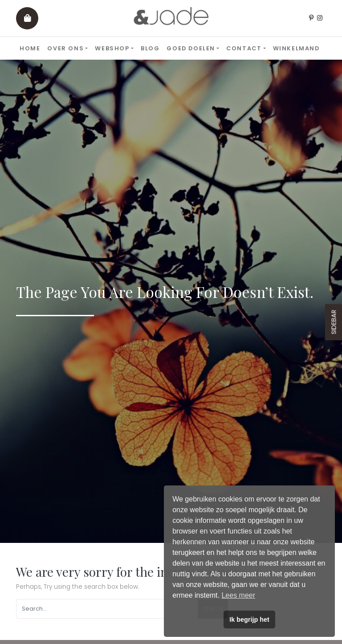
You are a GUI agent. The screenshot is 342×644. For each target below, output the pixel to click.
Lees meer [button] (238, 595)
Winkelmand (296, 48)
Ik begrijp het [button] (249, 620)
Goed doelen (191, 48)
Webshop (112, 48)
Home (30, 48)
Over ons (65, 48)
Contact (244, 48)
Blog (150, 48)
